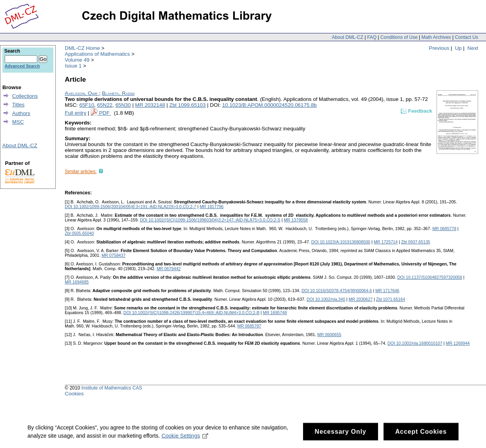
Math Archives (436, 37)
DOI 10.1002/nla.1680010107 (415, 343)
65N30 (123, 105)
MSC (18, 122)
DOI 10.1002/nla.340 (326, 299)
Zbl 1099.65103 (187, 105)
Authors (21, 113)
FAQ (372, 37)
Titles (18, 105)
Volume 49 (77, 60)
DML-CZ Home (82, 48)
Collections (25, 96)
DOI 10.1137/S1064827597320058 (430, 277)
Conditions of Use (399, 37)
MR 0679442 (169, 269)
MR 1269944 (458, 343)
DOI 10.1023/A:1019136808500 (341, 242)
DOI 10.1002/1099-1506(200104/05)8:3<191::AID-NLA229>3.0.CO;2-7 (131, 207)
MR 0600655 (329, 335)
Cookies (74, 394)
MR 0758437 (114, 255)
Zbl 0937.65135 (416, 242)
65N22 (105, 105)
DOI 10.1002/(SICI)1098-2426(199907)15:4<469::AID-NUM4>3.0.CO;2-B (191, 313)
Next (473, 48)
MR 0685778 (444, 229)
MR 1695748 (275, 313)
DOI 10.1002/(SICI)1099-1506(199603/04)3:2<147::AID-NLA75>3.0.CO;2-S (210, 220)
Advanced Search (22, 66)
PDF (105, 113)
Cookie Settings (185, 440)
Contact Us (467, 37)
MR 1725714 (386, 242)
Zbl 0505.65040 (79, 233)
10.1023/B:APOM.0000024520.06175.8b (269, 105)
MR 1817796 (211, 207)
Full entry (76, 113)
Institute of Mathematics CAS (112, 388)
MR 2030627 (361, 299)
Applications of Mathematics (97, 54)
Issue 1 (73, 66)
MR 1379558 (296, 220)
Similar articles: (81, 172)
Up (458, 48)
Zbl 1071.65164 (391, 299)
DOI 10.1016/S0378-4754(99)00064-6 (337, 291)
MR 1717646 (387, 291)
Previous (439, 48)
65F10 (87, 105)
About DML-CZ (347, 37)
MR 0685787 (249, 326)
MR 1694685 (77, 282)
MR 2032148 (150, 105)
